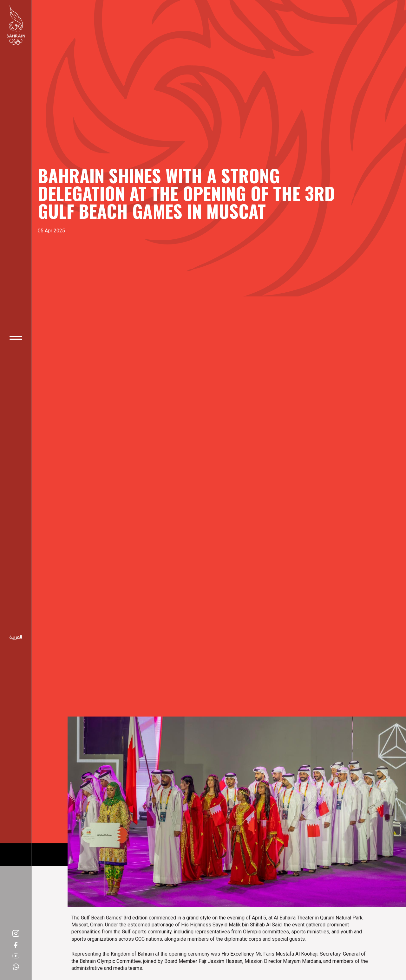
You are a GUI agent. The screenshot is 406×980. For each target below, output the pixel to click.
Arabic (16, 638)
